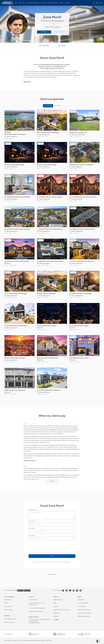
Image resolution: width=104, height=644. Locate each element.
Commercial (44, 3)
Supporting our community (62, 610)
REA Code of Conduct (84, 613)
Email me (44, 32)
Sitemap (56, 617)
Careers (56, 607)
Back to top (51, 574)
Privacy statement (83, 603)
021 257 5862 (55, 27)
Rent (24, 3)
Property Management (33, 3)
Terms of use (82, 607)
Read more (27, 82)
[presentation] (41, 547)
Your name (32, 521)
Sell (20, 3)
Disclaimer (81, 600)
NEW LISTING (8, 132)
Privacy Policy (67, 562)
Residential (8, 600)
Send (52, 556)
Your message (32, 510)
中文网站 (56, 620)
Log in (100, 3)
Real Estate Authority (84, 610)
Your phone (32, 535)
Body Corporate (53, 3)
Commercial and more (36, 612)
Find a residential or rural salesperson (37, 604)
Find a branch (33, 600)
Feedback (56, 613)
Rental (6, 603)
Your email (31, 528)
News (55, 603)
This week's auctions (11, 619)
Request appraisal (60, 32)
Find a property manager (37, 608)
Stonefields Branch (57, 21)
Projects (62, 3)
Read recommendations (90, 32)
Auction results (9, 622)
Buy (16, 3)
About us (68, 3)
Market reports (58, 600)
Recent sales (8, 610)
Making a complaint (84, 617)
